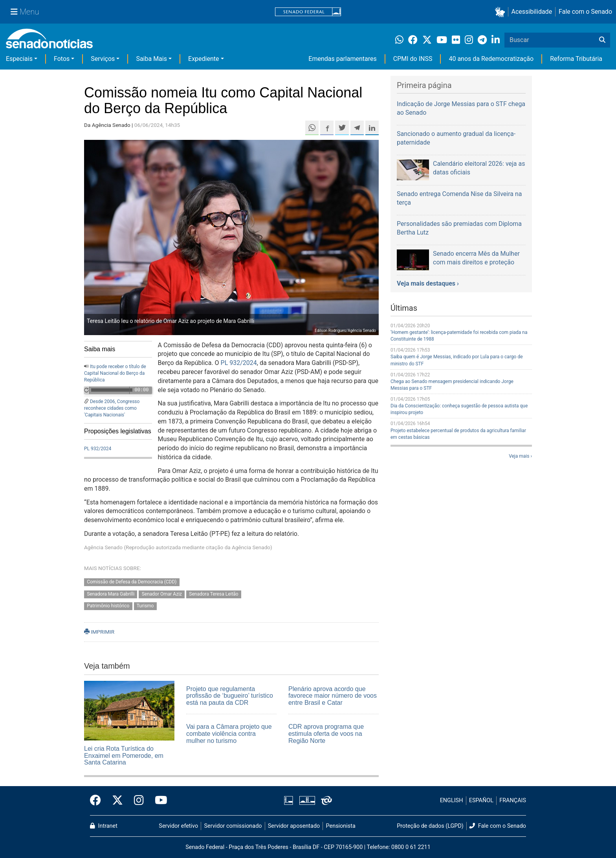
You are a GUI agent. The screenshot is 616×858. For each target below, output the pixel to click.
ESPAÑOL (481, 800)
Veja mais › (520, 456)
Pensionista (341, 826)
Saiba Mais (151, 59)
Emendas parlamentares (342, 59)
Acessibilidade (532, 12)
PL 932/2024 (98, 449)
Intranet (104, 826)
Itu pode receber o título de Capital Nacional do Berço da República (115, 373)
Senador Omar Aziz (162, 594)
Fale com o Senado (585, 12)
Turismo (145, 606)
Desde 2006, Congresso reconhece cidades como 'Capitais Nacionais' (112, 408)
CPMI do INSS (413, 59)
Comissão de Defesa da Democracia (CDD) (132, 582)
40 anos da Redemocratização (491, 59)
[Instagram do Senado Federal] (139, 801)
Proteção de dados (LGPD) (430, 826)
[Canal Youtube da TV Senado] (158, 801)
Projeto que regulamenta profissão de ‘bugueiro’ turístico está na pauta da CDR (230, 696)
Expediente (203, 59)
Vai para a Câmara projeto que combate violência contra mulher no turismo (229, 733)
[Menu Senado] (25, 12)
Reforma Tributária (576, 59)
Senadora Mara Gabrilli (111, 594)
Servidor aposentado (294, 826)
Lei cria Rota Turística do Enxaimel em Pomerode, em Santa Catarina (124, 755)
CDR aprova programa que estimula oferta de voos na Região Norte (326, 733)
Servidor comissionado (233, 826)
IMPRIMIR (99, 632)
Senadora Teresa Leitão (214, 594)
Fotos (62, 59)
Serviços (103, 59)
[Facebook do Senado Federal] (98, 801)
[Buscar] (602, 40)
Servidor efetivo (178, 826)
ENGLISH (452, 800)
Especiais (19, 59)
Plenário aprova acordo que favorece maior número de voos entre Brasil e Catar (333, 696)
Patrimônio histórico (108, 606)
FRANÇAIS (513, 800)
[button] (501, 12)
